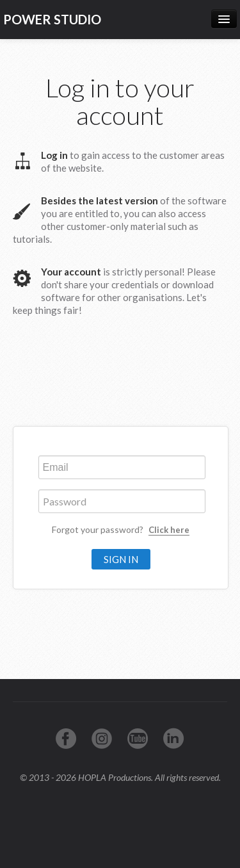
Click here (169, 530)
